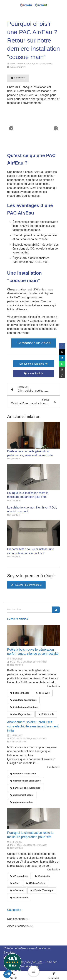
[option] (33, 128)
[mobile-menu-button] (34, 971)
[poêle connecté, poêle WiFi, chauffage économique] (33, 635)
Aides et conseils (18, 926)
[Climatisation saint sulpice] (33, 819)
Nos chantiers (16, 919)
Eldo (39, 962)
